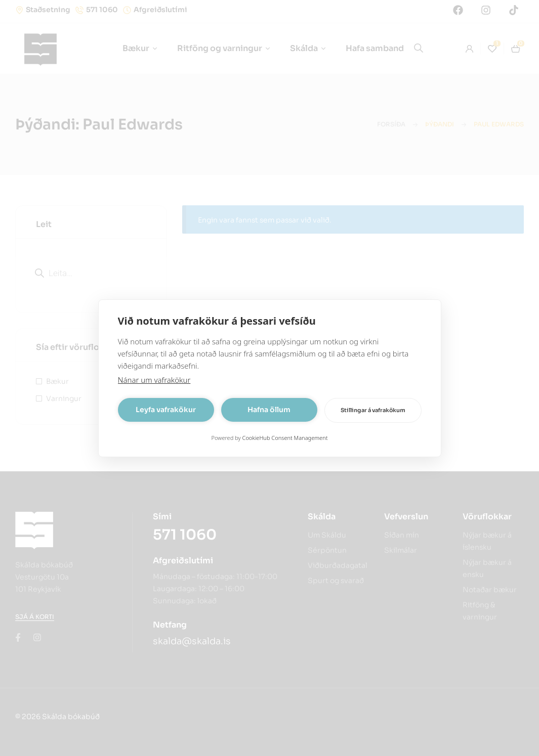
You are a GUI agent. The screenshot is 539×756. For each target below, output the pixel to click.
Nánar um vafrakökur (154, 380)
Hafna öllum (269, 410)
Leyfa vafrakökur (166, 410)
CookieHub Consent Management (285, 438)
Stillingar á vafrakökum (373, 410)
